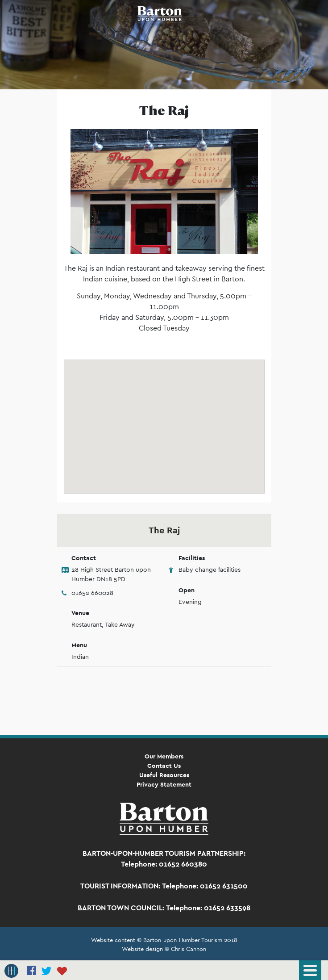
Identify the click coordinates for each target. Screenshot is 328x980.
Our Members (164, 756)
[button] (164, 418)
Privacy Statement (164, 784)
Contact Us (164, 766)
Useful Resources (164, 775)
